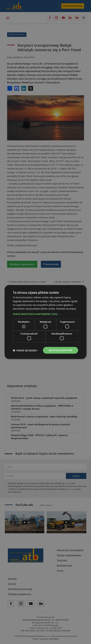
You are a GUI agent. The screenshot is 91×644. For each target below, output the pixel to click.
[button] (45, 314)
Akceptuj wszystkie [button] (61, 350)
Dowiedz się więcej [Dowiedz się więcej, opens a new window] (66, 308)
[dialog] (45, 322)
